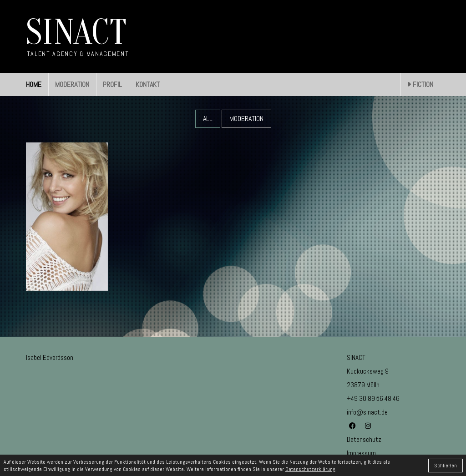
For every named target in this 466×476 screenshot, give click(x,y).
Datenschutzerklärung (310, 469)
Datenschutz (364, 439)
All (208, 119)
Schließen (446, 466)
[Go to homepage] (77, 37)
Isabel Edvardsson (50, 357)
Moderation (246, 119)
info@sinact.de (367, 412)
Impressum (361, 453)
